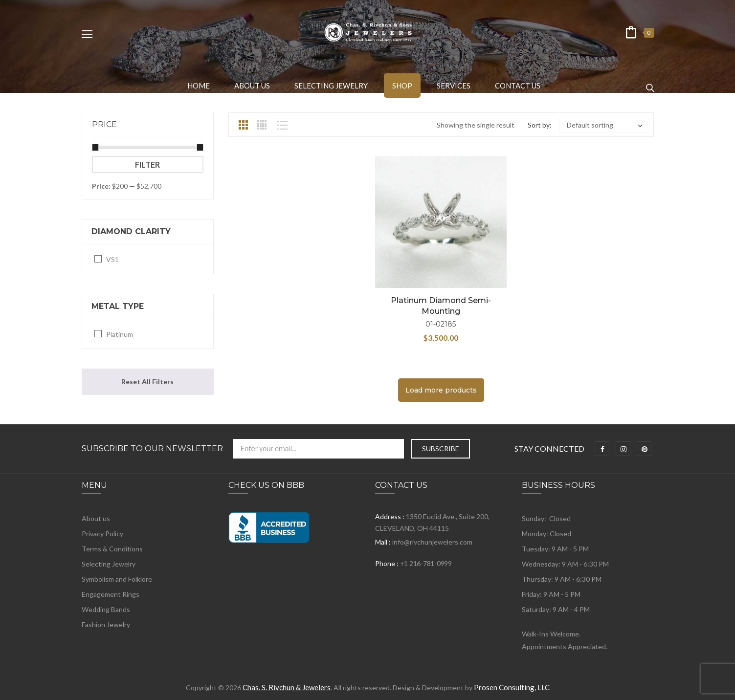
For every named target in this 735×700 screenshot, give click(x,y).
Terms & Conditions (112, 549)
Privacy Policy (102, 534)
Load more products (441, 390)
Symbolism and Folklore (117, 579)
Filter (147, 164)
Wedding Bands (106, 609)
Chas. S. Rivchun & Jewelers (287, 687)
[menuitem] (199, 86)
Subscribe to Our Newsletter (152, 449)
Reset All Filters (147, 382)
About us (96, 518)
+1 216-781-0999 (426, 563)
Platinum (120, 334)
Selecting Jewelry (109, 564)
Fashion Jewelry (106, 624)
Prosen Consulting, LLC (512, 687)
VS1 (112, 259)
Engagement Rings (111, 594)
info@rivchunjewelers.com (432, 542)
